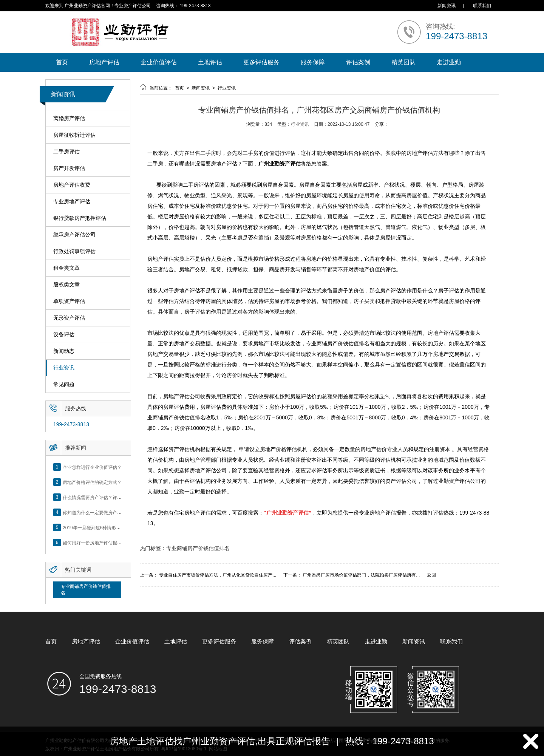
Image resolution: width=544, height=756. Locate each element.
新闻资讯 (447, 6)
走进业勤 (449, 62)
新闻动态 (64, 351)
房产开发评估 (69, 168)
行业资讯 (64, 368)
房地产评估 (104, 62)
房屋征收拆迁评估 (74, 135)
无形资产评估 (69, 318)
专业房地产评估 (72, 202)
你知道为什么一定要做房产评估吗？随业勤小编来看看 (117, 512)
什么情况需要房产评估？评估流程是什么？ (106, 497)
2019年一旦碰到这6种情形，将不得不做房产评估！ (114, 527)
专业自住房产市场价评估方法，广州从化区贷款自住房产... (218, 575)
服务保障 (313, 62)
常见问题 (64, 384)
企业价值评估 (159, 62)
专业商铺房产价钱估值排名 (86, 590)
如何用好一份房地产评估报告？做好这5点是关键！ (114, 543)
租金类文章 (66, 268)
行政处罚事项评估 (74, 251)
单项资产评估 (69, 301)
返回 (431, 575)
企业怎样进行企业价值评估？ (92, 467)
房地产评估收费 (72, 185)
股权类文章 (66, 285)
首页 (62, 62)
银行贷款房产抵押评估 (80, 218)
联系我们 (482, 6)
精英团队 (403, 62)
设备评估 (64, 335)
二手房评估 (66, 152)
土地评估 (210, 62)
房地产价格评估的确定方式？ (92, 482)
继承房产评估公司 (74, 235)
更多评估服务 (261, 62)
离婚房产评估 (69, 118)
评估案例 (358, 62)
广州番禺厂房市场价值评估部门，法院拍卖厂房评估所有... (361, 575)
